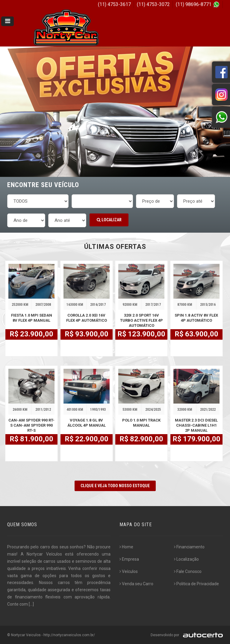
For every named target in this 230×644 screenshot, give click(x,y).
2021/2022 (208, 410)
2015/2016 (208, 305)
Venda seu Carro (136, 584)
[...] (31, 604)
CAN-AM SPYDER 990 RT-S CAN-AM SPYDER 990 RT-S (31, 425)
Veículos (129, 571)
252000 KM (20, 305)
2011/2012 (43, 410)
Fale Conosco (188, 571)
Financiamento (189, 547)
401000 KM (75, 410)
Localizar (109, 220)
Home (126, 547)
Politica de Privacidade (196, 584)
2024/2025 (153, 410)
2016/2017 (98, 305)
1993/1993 (98, 410)
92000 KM (130, 305)
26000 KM (20, 410)
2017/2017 (153, 305)
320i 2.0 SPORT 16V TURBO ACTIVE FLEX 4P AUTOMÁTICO (142, 320)
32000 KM (185, 410)
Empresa (129, 559)
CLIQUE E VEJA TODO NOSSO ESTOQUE (115, 486)
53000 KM (130, 410)
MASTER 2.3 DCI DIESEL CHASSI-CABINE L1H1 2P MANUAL (196, 425)
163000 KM (75, 305)
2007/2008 (43, 305)
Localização (186, 559)
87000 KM (185, 305)
